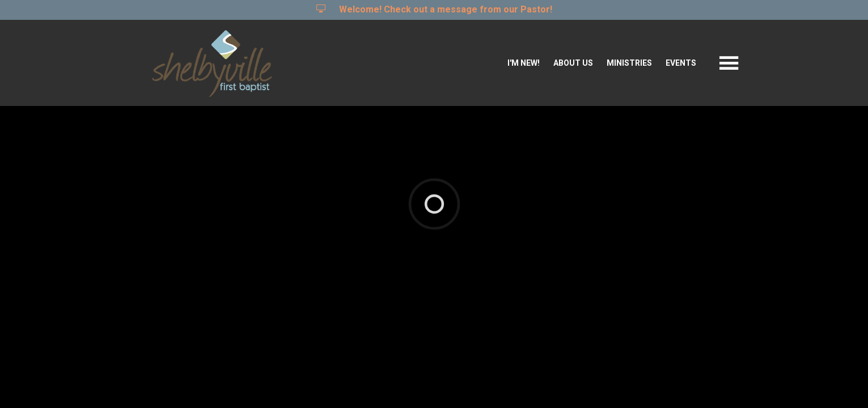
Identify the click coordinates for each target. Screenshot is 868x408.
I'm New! (524, 63)
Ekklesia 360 (432, 218)
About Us (573, 63)
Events (681, 63)
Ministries (629, 63)
